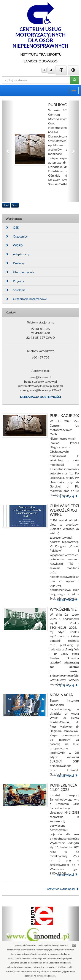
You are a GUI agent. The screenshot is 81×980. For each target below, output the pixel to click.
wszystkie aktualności (63, 889)
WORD (14, 245)
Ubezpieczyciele (20, 272)
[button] (8, 151)
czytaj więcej (67, 496)
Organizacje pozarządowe (26, 299)
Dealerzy (15, 263)
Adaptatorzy (17, 254)
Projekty (15, 281)
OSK (12, 227)
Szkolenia (15, 290)
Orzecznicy (17, 236)
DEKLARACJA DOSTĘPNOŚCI (40, 397)
